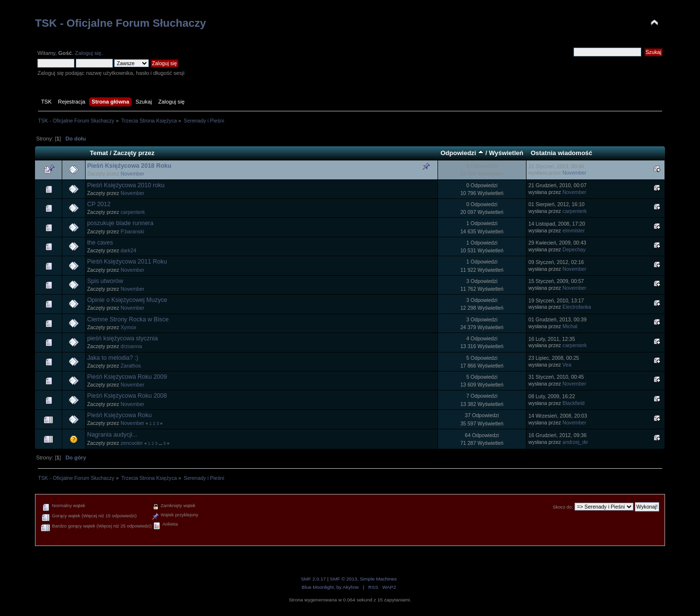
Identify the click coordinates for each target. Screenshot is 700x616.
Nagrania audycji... (112, 435)
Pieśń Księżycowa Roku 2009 (127, 377)
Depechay (574, 249)
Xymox (128, 327)
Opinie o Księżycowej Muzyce (127, 300)
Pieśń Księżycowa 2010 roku (126, 185)
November (132, 174)
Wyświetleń (506, 153)
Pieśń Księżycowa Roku (119, 415)
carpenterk (133, 212)
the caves (100, 243)
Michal (570, 326)
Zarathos (131, 366)
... (161, 443)
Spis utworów (105, 281)
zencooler (132, 443)
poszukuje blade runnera (120, 223)
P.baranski (132, 231)
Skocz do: (563, 507)
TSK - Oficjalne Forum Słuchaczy (121, 23)
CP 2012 (99, 204)
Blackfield (573, 403)
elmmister (574, 230)
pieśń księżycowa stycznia (122, 338)
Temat (99, 153)
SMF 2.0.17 (314, 579)
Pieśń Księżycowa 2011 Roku (127, 262)
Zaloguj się (88, 53)
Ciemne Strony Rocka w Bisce (128, 319)
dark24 (128, 250)
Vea (567, 365)
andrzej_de (575, 442)
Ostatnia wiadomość (562, 153)
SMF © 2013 (344, 579)
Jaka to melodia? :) (113, 358)
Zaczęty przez (134, 153)
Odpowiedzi (462, 153)
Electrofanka (577, 307)
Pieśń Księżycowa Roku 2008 (127, 396)
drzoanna (131, 346)
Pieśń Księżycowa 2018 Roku (129, 166)
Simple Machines (378, 579)
